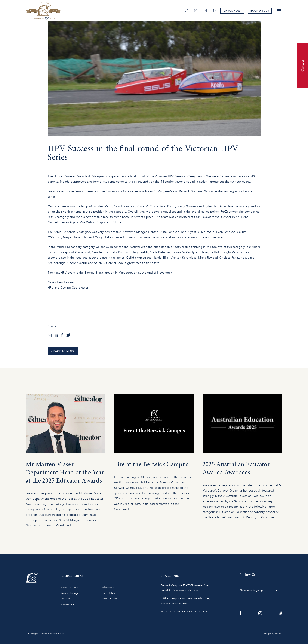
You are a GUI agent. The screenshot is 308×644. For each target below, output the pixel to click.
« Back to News (63, 351)
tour (260, 11)
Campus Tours (70, 587)
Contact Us (68, 604)
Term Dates (108, 593)
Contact (302, 66)
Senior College (70, 593)
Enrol (232, 11)
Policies (66, 599)
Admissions (108, 587)
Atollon (278, 634)
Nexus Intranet (110, 599)
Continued (64, 525)
